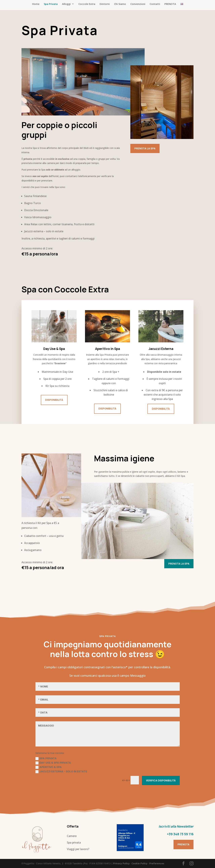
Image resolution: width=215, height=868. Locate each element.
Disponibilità (54, 400)
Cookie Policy (139, 863)
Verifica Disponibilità (161, 780)
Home (36, 4)
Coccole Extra (87, 4)
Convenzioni (138, 4)
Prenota (184, 844)
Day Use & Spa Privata (53, 763)
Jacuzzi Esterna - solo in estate (61, 771)
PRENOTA (170, 4)
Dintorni (105, 4)
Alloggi (66, 4)
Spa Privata (51, 4)
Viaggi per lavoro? (78, 849)
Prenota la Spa (145, 148)
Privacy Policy (121, 863)
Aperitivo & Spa (49, 767)
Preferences (157, 863)
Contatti (155, 4)
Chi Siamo (120, 4)
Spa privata (74, 842)
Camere (72, 836)
